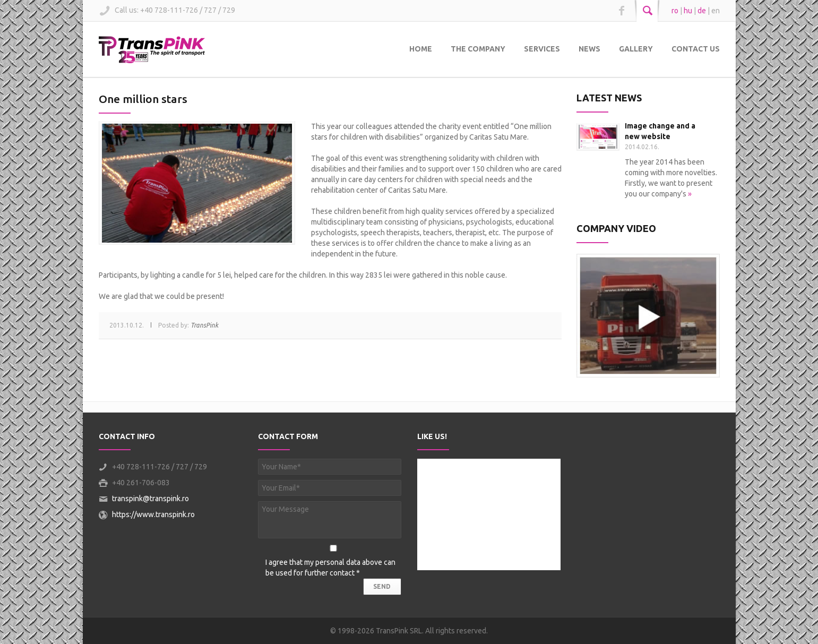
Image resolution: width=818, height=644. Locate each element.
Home (421, 49)
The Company (478, 49)
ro (675, 11)
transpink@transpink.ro (150, 499)
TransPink (204, 325)
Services (542, 49)
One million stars (143, 99)
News (589, 49)
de (702, 11)
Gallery (636, 49)
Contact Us (696, 49)
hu (688, 11)
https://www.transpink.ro (153, 514)
